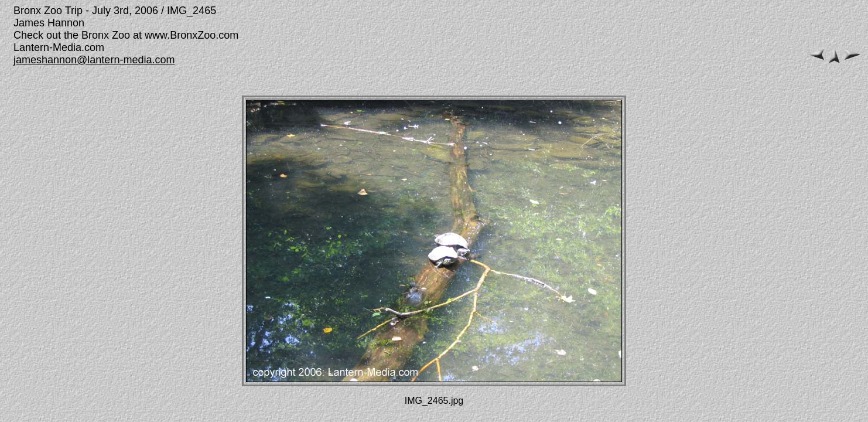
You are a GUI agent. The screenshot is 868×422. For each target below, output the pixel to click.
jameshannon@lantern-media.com (94, 60)
